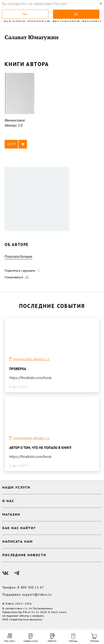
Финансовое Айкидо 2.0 (31, 359)
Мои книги (10, 638)
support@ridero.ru (37, 594)
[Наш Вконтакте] (6, 573)
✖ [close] (101, 4)
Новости (52, 638)
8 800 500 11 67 (31, 587)
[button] (20, 144)
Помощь (73, 638)
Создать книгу (31, 638)
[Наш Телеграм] (17, 573)
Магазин (94, 638)
